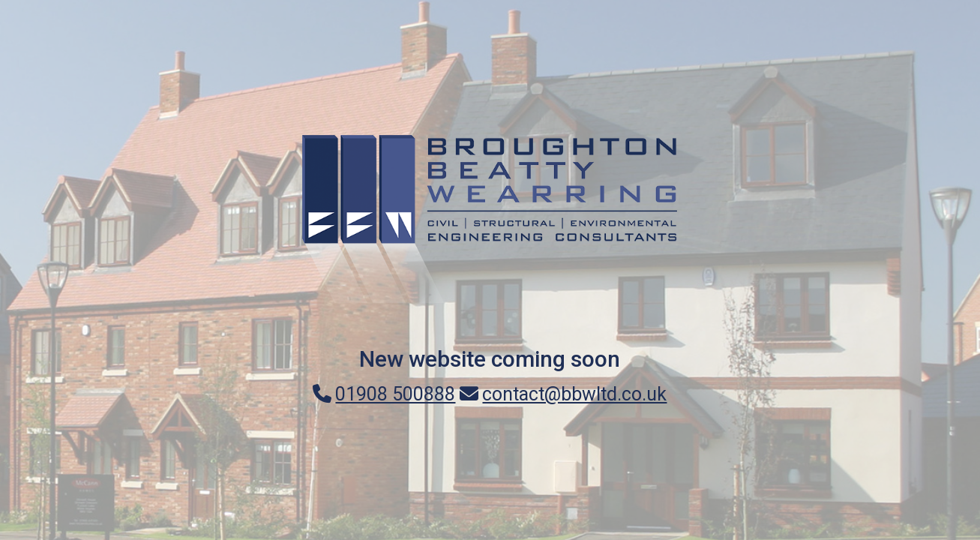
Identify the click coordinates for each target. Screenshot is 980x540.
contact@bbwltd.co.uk (563, 394)
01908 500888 (384, 394)
